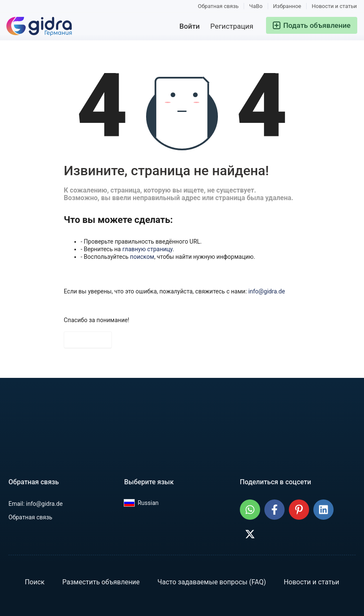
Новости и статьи (334, 6)
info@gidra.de (267, 291)
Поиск (35, 582)
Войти (190, 26)
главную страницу (148, 249)
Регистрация (232, 26)
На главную (88, 340)
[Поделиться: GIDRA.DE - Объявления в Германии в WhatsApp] (250, 510)
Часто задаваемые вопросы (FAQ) (212, 582)
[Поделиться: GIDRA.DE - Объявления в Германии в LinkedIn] (323, 510)
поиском (142, 257)
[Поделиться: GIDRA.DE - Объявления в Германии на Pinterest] (299, 510)
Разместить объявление (101, 582)
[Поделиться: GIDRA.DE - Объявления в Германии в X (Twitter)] (250, 534)
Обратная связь (219, 6)
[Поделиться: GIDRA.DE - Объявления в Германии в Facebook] (274, 510)
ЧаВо (256, 6)
